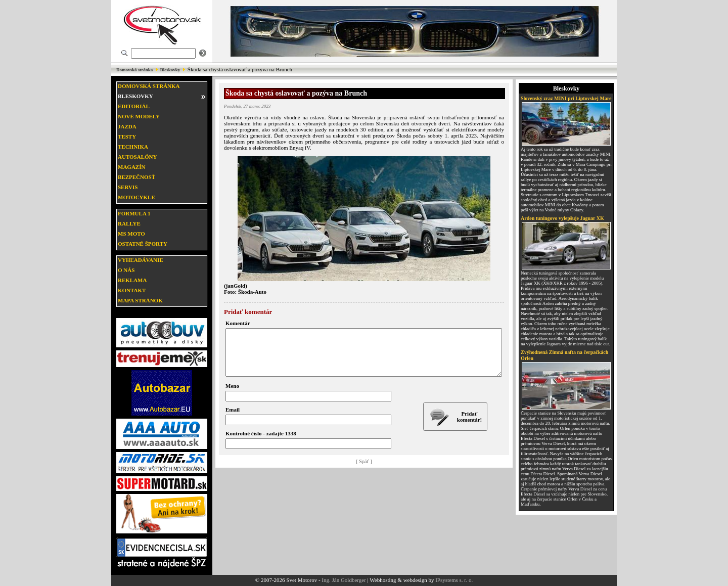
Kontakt (132, 290)
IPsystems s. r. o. (454, 580)
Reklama (132, 280)
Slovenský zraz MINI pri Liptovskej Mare (566, 98)
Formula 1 (134, 213)
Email (233, 419)
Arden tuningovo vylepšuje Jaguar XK (562, 218)
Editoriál (134, 106)
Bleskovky (170, 70)
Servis (128, 187)
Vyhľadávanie (141, 260)
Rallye (129, 223)
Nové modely (139, 116)
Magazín (131, 167)
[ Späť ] (364, 470)
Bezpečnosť (136, 177)
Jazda (127, 126)
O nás (126, 270)
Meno (232, 395)
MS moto (131, 234)
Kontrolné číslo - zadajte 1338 (261, 442)
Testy (127, 137)
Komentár (238, 323)
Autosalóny (137, 157)
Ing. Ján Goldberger (344, 580)
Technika (133, 147)
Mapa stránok (140, 300)
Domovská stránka (134, 70)
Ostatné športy (143, 244)
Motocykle (136, 197)
